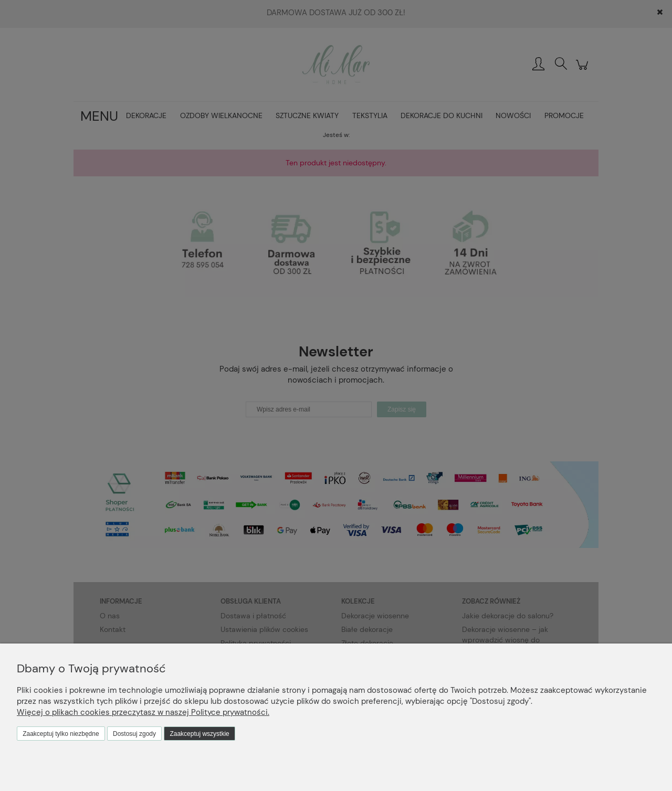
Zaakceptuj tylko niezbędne (61, 734)
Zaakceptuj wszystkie (199, 734)
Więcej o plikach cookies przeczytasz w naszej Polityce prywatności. (143, 712)
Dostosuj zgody (134, 734)
